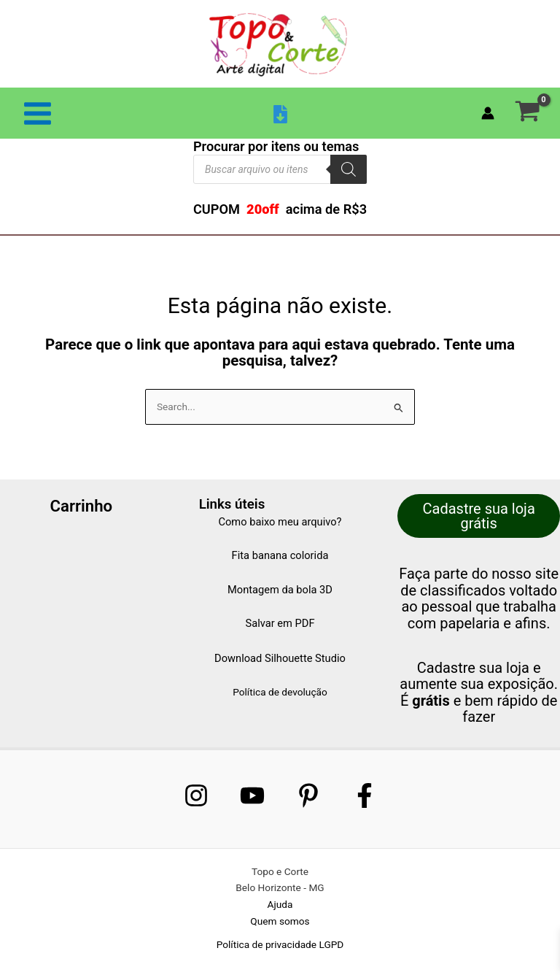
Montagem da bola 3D (280, 590)
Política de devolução (280, 692)
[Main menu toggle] (37, 113)
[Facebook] (365, 795)
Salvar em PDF (280, 623)
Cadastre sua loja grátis (479, 516)
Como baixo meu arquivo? (280, 522)
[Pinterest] (308, 795)
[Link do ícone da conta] (488, 113)
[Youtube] (252, 795)
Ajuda (280, 904)
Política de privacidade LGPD (280, 944)
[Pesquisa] (349, 169)
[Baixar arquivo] (280, 114)
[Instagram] (196, 795)
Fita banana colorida (280, 555)
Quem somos (280, 921)
